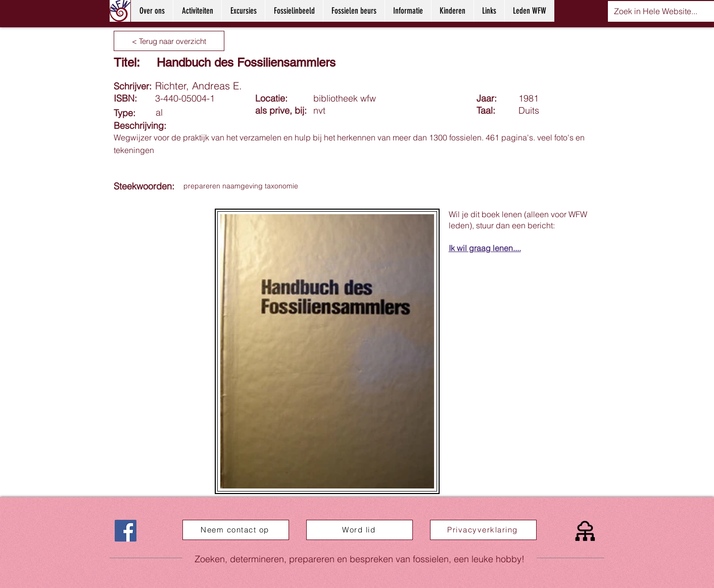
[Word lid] (360, 530)
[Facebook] (126, 531)
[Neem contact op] (236, 530)
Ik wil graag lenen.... (485, 248)
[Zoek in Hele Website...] (656, 11)
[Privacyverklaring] (483, 530)
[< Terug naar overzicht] (169, 41)
